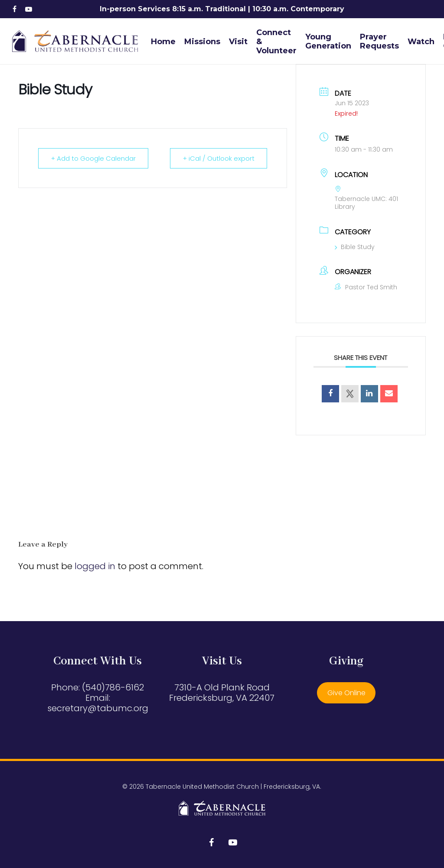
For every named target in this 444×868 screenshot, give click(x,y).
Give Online (346, 693)
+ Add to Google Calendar (93, 158)
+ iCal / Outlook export (219, 158)
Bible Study (355, 247)
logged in (95, 566)
